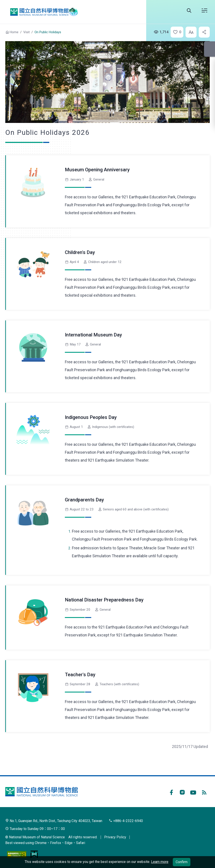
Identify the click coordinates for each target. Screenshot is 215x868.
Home (14, 32)
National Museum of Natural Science (42, 12)
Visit (26, 32)
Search (189, 11)
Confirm (182, 862)
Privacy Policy (115, 837)
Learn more (160, 862)
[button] (176, 32)
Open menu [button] (204, 11)
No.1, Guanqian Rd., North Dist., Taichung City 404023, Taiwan (54, 821)
